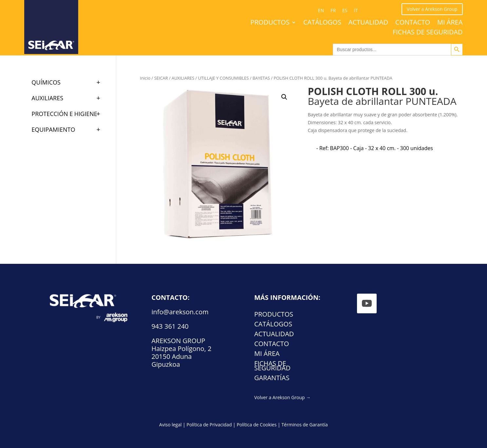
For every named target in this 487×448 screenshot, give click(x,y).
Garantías (272, 379)
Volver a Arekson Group (432, 9)
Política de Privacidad (209, 425)
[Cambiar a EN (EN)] (321, 10)
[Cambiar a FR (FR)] (333, 10)
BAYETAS (261, 78)
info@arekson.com (180, 312)
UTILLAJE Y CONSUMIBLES (224, 78)
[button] (284, 97)
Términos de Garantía (305, 425)
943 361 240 (170, 326)
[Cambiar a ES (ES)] (345, 10)
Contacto (413, 23)
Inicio (145, 78)
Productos (270, 23)
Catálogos (322, 23)
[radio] (375, 148)
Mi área (450, 23)
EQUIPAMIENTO (69, 129)
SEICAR (161, 78)
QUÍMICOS (69, 82)
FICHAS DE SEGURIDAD (428, 33)
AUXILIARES (183, 78)
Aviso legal (170, 425)
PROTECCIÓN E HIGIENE (69, 114)
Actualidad (368, 23)
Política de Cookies (257, 425)
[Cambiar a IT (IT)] (356, 10)
